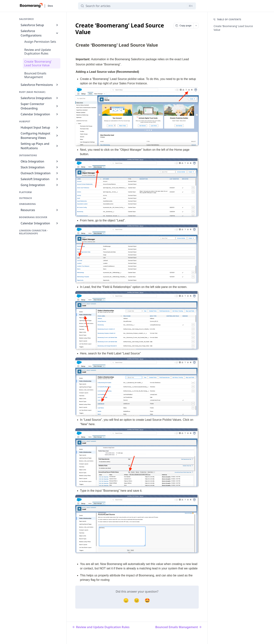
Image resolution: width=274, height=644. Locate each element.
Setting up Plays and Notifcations (40, 146)
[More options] (196, 26)
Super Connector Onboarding (40, 106)
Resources (40, 210)
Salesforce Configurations (40, 33)
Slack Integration (40, 167)
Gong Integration (40, 185)
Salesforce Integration (40, 98)
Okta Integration (40, 161)
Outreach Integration (40, 173)
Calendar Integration (40, 114)
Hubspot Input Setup (40, 127)
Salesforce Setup (40, 25)
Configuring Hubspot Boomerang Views (40, 136)
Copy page (183, 25)
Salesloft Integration (40, 179)
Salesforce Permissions (40, 85)
